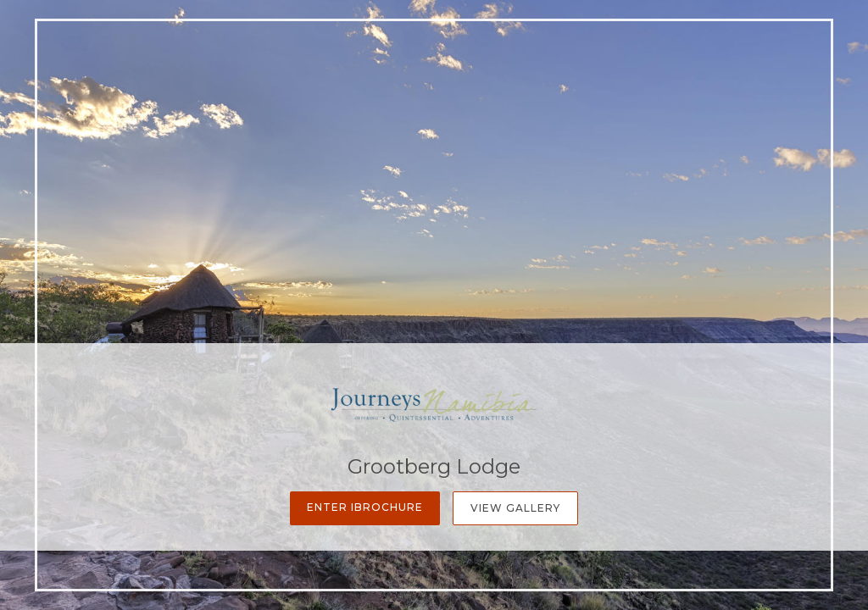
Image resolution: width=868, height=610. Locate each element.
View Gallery (515, 508)
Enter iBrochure (365, 507)
